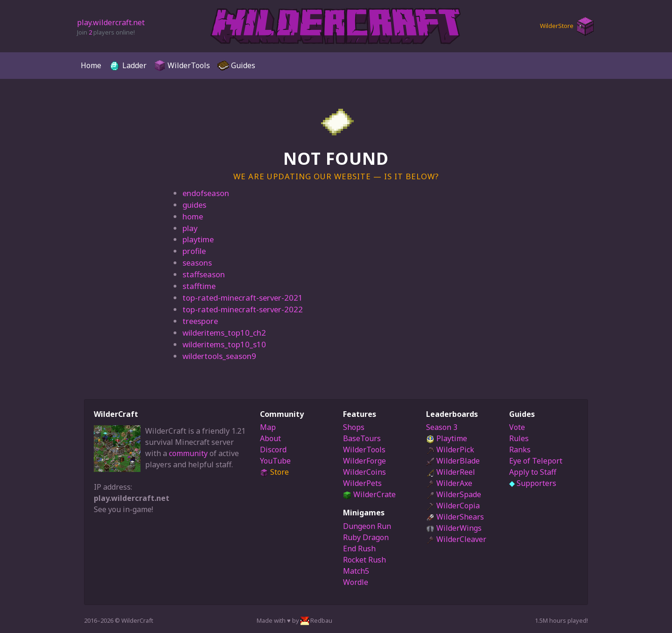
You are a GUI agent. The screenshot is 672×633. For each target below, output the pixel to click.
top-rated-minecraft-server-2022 (243, 309)
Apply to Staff (533, 472)
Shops (354, 427)
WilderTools (182, 66)
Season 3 (442, 427)
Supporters (533, 483)
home (193, 216)
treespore (200, 321)
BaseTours (362, 438)
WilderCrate (369, 494)
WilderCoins (364, 472)
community (188, 453)
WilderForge (364, 461)
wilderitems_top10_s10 (224, 344)
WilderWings (454, 528)
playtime (198, 239)
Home (91, 65)
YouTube (275, 461)
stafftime (199, 286)
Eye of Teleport (536, 461)
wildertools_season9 (219, 356)
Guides (236, 66)
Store (274, 472)
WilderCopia (453, 506)
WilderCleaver (456, 539)
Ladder (128, 66)
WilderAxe (449, 483)
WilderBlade (453, 461)
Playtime (447, 438)
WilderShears (455, 517)
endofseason (206, 193)
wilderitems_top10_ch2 (224, 333)
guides (194, 205)
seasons (197, 263)
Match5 (356, 571)
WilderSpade (454, 494)
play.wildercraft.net (111, 22)
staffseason (204, 274)
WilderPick (450, 450)
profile (194, 251)
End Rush (359, 549)
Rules (519, 438)
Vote (517, 427)
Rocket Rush (364, 560)
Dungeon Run (367, 526)
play (190, 228)
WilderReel (451, 472)
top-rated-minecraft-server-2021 (243, 298)
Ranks (520, 450)
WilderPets (362, 483)
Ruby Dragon (366, 537)
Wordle (356, 582)
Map (268, 427)
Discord (273, 450)
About (270, 438)
